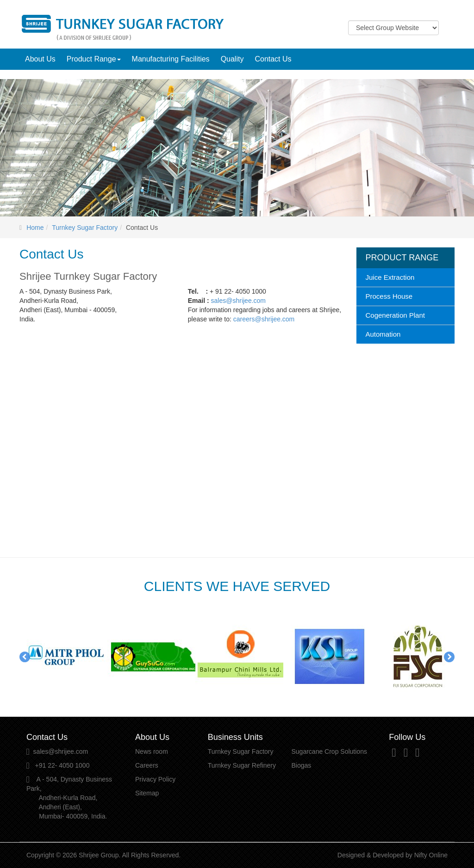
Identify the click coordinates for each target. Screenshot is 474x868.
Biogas (301, 765)
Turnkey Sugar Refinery (242, 765)
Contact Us (273, 59)
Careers (147, 765)
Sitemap (147, 793)
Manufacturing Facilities (171, 59)
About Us (40, 59)
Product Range (94, 59)
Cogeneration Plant (395, 315)
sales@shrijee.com (238, 301)
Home (35, 228)
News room (152, 751)
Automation (383, 334)
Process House (389, 296)
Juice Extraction (390, 277)
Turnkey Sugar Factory (85, 228)
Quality (232, 59)
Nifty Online (431, 855)
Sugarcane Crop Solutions (329, 751)
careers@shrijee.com (264, 319)
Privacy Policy (155, 779)
